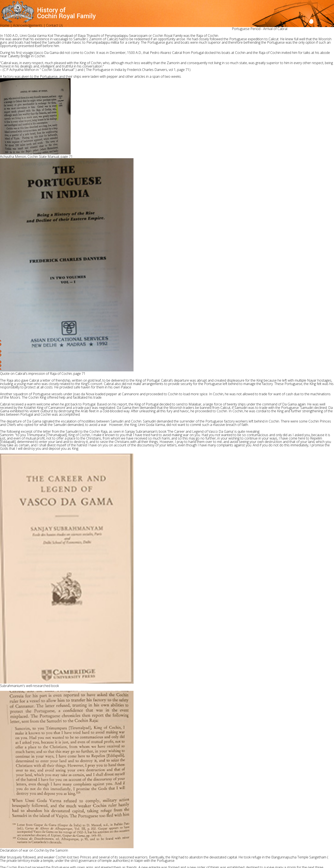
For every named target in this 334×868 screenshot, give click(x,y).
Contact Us (54, 25)
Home (5, 25)
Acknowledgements (28, 25)
